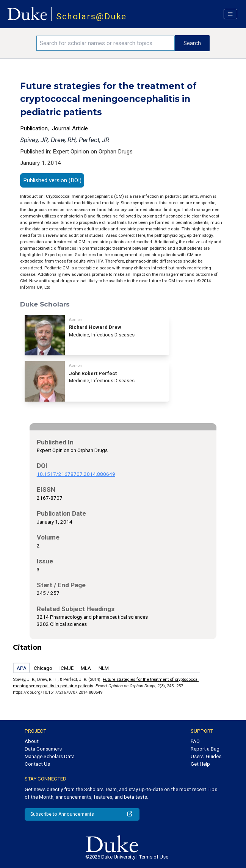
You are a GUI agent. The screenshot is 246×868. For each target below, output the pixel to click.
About (32, 741)
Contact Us (37, 764)
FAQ (195, 741)
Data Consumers (43, 749)
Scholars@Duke (92, 16)
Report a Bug (205, 749)
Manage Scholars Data (50, 756)
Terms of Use (154, 857)
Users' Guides (206, 756)
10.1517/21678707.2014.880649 (76, 474)
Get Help (200, 764)
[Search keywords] (106, 43)
